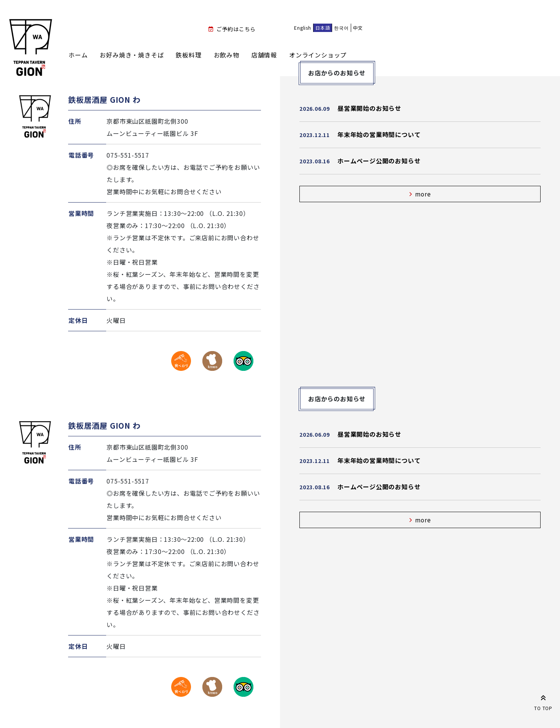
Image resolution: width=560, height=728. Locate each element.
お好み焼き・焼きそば (132, 55)
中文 (358, 28)
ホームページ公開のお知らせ (379, 161)
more (423, 194)
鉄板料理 (189, 55)
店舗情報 (264, 55)
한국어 (341, 28)
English (303, 28)
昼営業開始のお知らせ (369, 108)
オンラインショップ (318, 55)
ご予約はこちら (236, 29)
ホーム (78, 55)
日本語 (323, 28)
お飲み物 (227, 55)
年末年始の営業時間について (379, 134)
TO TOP (543, 701)
